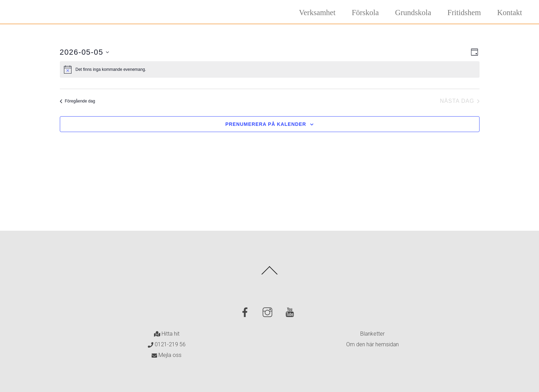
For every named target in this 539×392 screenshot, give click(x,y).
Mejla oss (167, 355)
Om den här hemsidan (372, 344)
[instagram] (269, 312)
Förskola (365, 13)
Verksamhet (317, 13)
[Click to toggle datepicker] (85, 52)
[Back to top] (270, 274)
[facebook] (246, 312)
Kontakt (510, 13)
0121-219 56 (167, 344)
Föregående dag (78, 101)
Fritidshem (464, 13)
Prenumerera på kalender (266, 124)
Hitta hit (167, 334)
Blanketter (372, 334)
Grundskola (413, 13)
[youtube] (291, 312)
